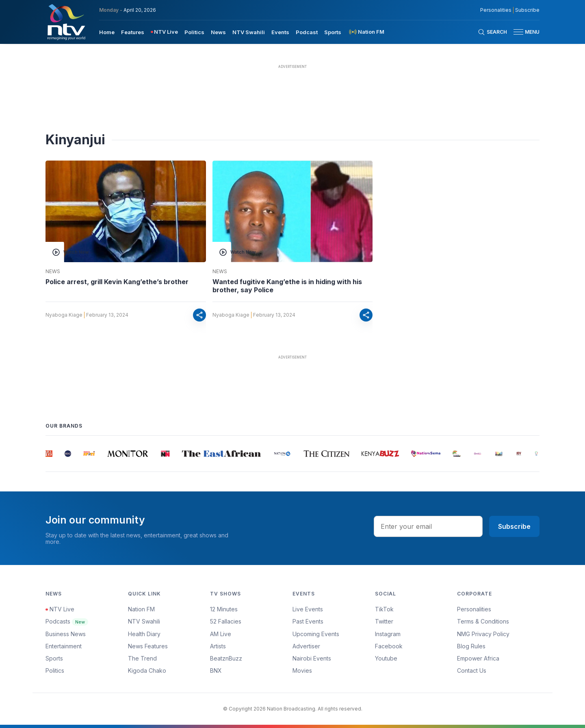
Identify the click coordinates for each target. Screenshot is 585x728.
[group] (49, 454)
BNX (216, 670)
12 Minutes (224, 609)
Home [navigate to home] (107, 32)
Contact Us (472, 670)
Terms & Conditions (483, 621)
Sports (54, 658)
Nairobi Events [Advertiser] (312, 658)
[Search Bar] (492, 32)
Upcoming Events (316, 634)
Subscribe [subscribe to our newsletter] (527, 10)
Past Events (308, 621)
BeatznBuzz (226, 658)
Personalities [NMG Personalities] (496, 10)
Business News (66, 634)
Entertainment (64, 646)
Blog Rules (471, 646)
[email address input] (428, 526)
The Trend (142, 658)
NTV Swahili (144, 621)
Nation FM (141, 609)
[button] (523, 32)
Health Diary (144, 634)
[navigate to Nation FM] (366, 32)
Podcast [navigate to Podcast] (307, 32)
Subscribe (514, 526)
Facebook (389, 646)
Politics (55, 670)
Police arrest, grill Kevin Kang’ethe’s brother (117, 282)
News (53, 272)
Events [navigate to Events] (280, 32)
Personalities (474, 609)
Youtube (386, 658)
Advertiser (306, 646)
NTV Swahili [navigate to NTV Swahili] (249, 32)
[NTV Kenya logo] (66, 22)
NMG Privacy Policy (483, 634)
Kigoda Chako (147, 670)
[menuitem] (107, 32)
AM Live (221, 634)
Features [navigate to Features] (133, 32)
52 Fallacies (226, 621)
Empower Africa (478, 658)
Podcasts (67, 621)
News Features (148, 646)
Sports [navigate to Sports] (333, 32)
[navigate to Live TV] (164, 32)
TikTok (384, 609)
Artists (218, 646)
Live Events (308, 609)
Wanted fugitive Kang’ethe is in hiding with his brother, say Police (287, 286)
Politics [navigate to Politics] (194, 32)
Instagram (388, 634)
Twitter (384, 621)
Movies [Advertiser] (302, 670)
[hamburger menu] (518, 32)
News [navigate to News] (218, 32)
